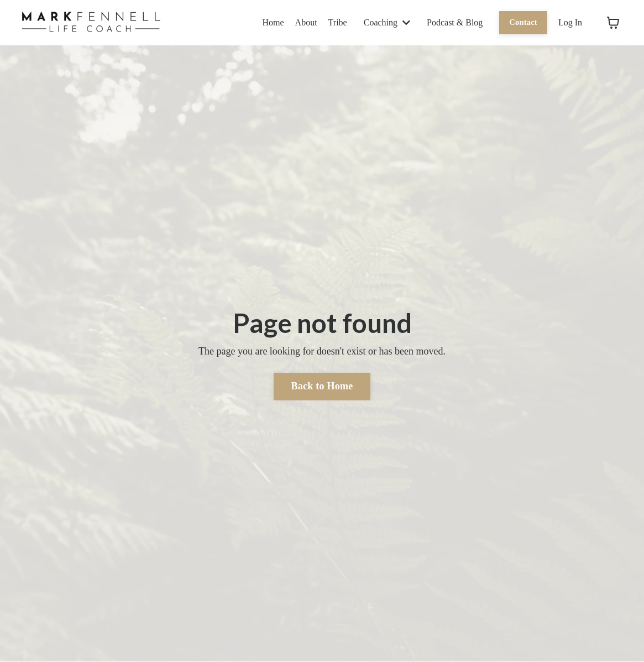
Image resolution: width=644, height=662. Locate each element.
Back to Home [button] (322, 386)
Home (273, 22)
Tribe (338, 22)
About (306, 22)
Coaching (387, 22)
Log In (570, 22)
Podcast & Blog (455, 22)
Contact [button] (523, 22)
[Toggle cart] (613, 23)
